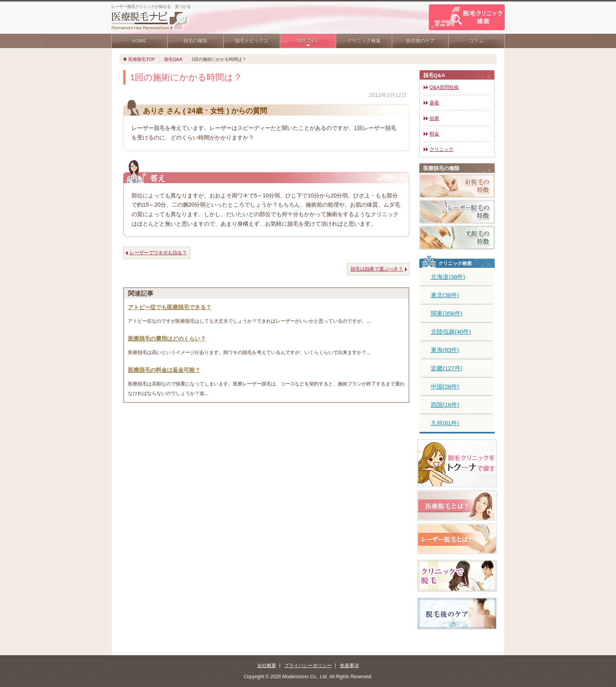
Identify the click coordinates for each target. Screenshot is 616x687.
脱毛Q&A (173, 59)
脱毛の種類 (196, 41)
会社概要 (267, 666)
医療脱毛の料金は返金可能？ (164, 370)
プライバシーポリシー (308, 666)
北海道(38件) (448, 277)
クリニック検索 (364, 41)
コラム (477, 41)
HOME (140, 41)
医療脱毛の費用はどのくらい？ (167, 339)
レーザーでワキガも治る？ (158, 253)
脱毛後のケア (420, 41)
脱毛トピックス (252, 41)
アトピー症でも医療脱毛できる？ (170, 307)
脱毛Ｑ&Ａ (308, 41)
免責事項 (349, 666)
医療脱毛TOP (142, 59)
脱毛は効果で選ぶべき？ (377, 269)
